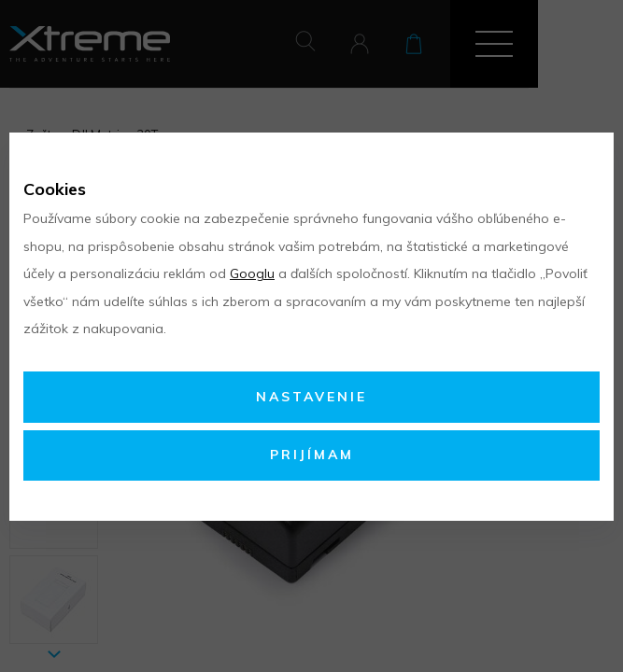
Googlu (252, 273)
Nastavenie (311, 397)
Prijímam (312, 455)
